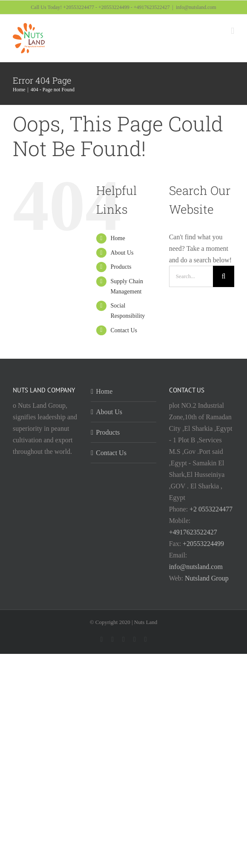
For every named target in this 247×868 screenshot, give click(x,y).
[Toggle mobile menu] (233, 31)
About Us (122, 253)
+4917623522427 (193, 532)
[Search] (224, 276)
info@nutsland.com (196, 7)
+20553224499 (203, 544)
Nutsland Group (207, 578)
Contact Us (124, 330)
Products (121, 267)
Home (118, 238)
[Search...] (191, 276)
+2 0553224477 (211, 509)
